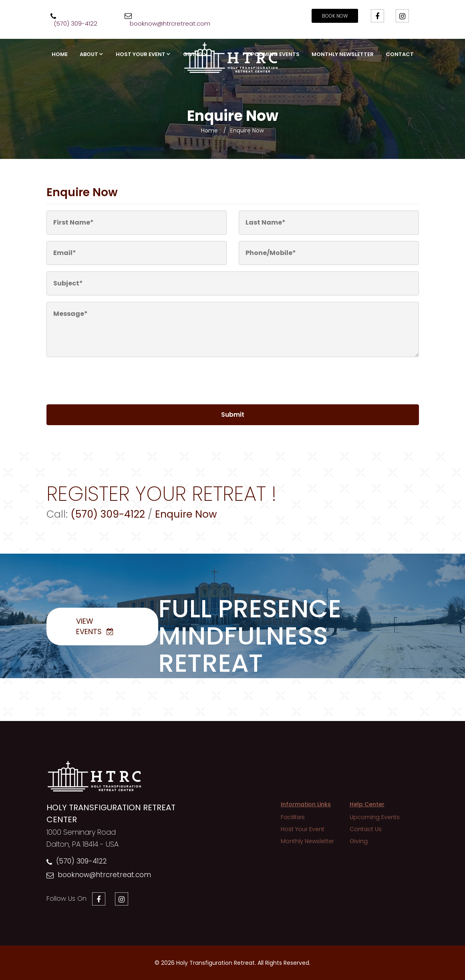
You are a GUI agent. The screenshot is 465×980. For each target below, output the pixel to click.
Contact (400, 54)
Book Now (335, 16)
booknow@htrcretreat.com (104, 875)
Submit (233, 415)
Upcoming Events (274, 54)
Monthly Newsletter (343, 54)
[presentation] (101, 382)
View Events (89, 626)
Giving (193, 54)
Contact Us (366, 829)
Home (60, 54)
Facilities (293, 817)
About (89, 54)
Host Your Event (141, 54)
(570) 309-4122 (82, 861)
